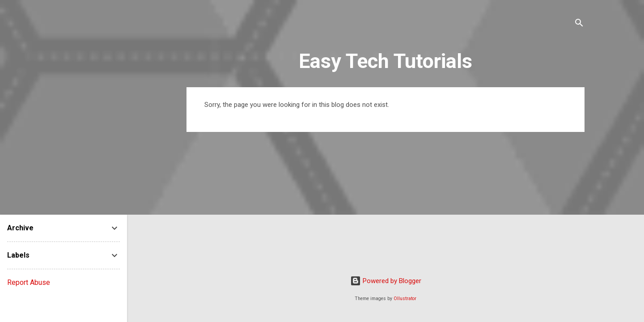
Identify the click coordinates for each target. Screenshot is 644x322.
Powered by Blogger (386, 281)
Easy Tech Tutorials (386, 61)
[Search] (579, 24)
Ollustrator (405, 299)
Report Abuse (29, 282)
